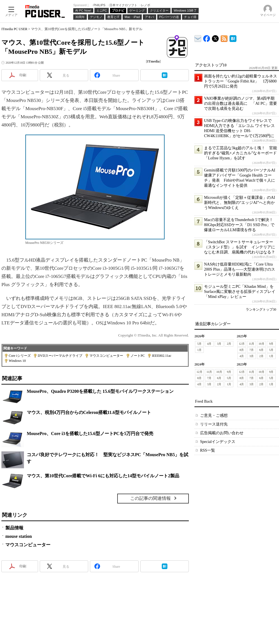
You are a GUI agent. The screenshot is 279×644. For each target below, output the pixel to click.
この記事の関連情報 (150, 498)
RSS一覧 (208, 450)
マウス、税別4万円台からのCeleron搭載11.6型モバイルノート (89, 412)
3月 (219, 344)
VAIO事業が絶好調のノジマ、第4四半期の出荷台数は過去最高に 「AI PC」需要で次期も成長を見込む (241, 103)
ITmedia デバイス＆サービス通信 (198, 38)
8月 (242, 350)
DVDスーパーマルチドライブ (60, 356)
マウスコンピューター (106, 356)
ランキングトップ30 (261, 309)
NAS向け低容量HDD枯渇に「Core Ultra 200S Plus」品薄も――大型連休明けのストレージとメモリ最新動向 (240, 269)
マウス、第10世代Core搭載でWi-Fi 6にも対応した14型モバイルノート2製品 (103, 476)
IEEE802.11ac (162, 356)
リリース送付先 (214, 424)
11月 (252, 344)
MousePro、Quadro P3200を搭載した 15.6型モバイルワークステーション (100, 391)
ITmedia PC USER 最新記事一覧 (224, 38)
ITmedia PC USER (14, 29)
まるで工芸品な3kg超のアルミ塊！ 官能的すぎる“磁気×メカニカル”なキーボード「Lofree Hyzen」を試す (241, 153)
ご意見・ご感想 (214, 415)
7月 (252, 350)
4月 (209, 344)
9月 (271, 344)
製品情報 (14, 528)
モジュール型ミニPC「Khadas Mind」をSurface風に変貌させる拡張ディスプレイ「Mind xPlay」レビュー (240, 292)
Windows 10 (17, 361)
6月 (261, 350)
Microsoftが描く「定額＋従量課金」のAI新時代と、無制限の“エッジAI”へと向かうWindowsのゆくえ (240, 203)
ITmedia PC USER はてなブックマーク (233, 38)
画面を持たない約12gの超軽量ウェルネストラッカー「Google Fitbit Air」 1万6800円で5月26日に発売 (241, 81)
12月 (242, 344)
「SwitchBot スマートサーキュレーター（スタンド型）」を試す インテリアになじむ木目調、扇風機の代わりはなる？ (240, 247)
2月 (229, 344)
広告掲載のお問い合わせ (222, 433)
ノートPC (138, 356)
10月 (262, 344)
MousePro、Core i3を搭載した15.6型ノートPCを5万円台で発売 (90, 434)
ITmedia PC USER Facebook (207, 37)
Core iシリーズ (20, 356)
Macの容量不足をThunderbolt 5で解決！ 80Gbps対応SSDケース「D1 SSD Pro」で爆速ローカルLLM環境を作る (241, 225)
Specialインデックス (218, 442)
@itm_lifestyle (215, 37)
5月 (199, 344)
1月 (199, 350)
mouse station (19, 536)
